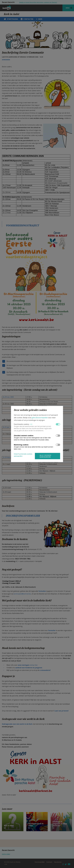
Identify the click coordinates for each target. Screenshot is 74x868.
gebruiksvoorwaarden (40, 418)
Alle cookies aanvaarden (46, 456)
